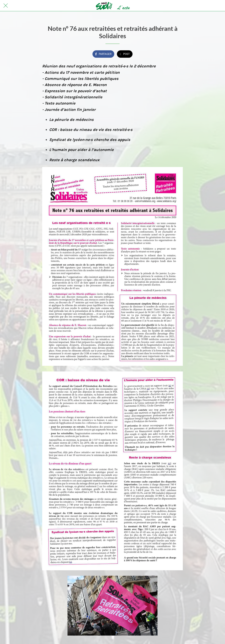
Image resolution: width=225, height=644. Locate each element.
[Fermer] (6, 6)
